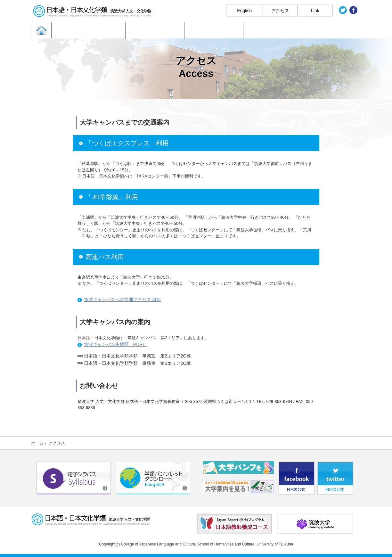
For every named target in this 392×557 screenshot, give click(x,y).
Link (315, 11)
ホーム (37, 443)
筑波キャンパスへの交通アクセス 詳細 (123, 299)
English (244, 11)
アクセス (280, 11)
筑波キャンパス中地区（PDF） (115, 344)
